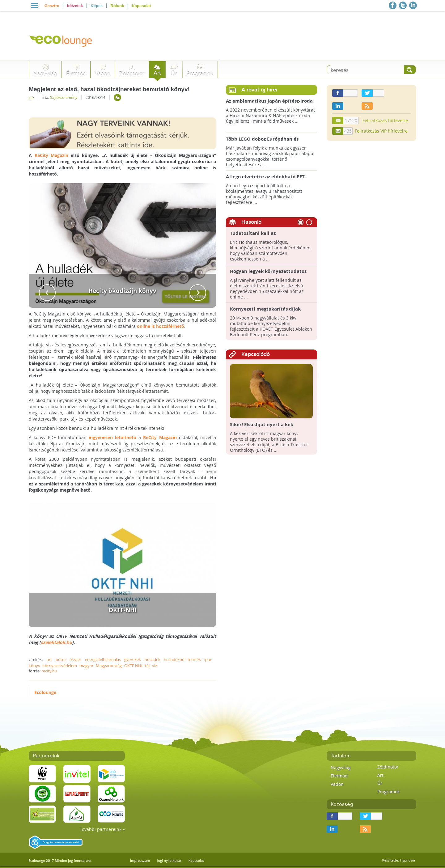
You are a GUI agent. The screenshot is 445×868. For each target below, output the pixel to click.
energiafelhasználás (103, 659)
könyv (34, 666)
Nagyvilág (45, 73)
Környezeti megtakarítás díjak (265, 309)
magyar (86, 666)
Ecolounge (45, 692)
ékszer (75, 659)
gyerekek (133, 659)
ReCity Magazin (51, 155)
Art (157, 73)
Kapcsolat (141, 6)
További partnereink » (102, 829)
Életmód (76, 73)
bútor (61, 659)
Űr (174, 73)
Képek (97, 6)
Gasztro (52, 6)
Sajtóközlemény (64, 97)
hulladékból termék (182, 659)
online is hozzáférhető (161, 326)
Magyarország (109, 666)
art (49, 659)
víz (155, 666)
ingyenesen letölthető (112, 437)
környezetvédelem (60, 666)
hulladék (153, 659)
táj (147, 666)
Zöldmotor (132, 73)
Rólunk (117, 6)
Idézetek (75, 6)
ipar (208, 659)
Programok (200, 73)
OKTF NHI (133, 666)
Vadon (103, 73)
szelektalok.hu (56, 642)
